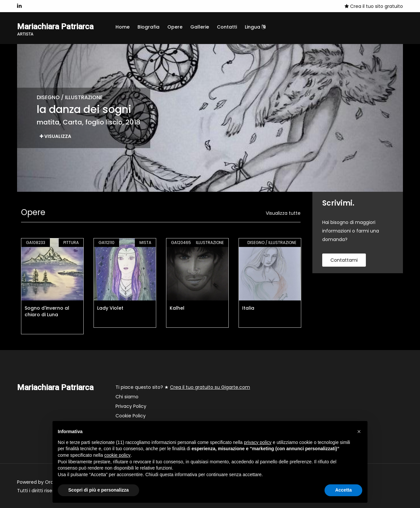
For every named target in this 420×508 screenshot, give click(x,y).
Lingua (255, 27)
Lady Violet (110, 308)
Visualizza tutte (283, 213)
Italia (248, 308)
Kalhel (177, 308)
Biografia (148, 27)
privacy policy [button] (258, 442)
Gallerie (200, 27)
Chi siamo (127, 397)
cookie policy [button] (117, 455)
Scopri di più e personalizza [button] (98, 490)
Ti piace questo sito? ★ (183, 387)
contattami (344, 260)
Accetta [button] (343, 490)
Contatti (227, 27)
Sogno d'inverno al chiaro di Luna (47, 311)
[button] (359, 431)
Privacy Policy (131, 406)
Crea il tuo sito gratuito (374, 6)
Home (123, 27)
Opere (175, 27)
